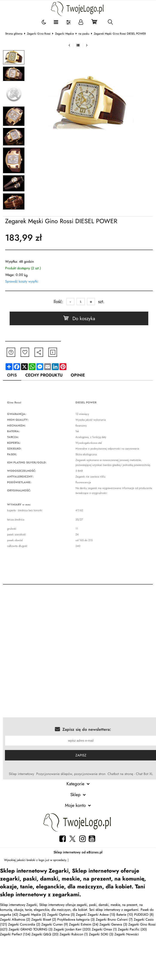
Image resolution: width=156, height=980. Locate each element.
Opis (12, 375)
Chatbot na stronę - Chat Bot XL (130, 774)
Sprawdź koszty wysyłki (22, 281)
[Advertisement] (78, 623)
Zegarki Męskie (64, 34)
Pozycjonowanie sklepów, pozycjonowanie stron (71, 774)
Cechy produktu (44, 375)
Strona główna (14, 34)
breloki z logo (35, 860)
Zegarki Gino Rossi (39, 34)
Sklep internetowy (21, 774)
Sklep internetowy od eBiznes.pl (78, 852)
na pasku (84, 34)
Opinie (78, 375)
